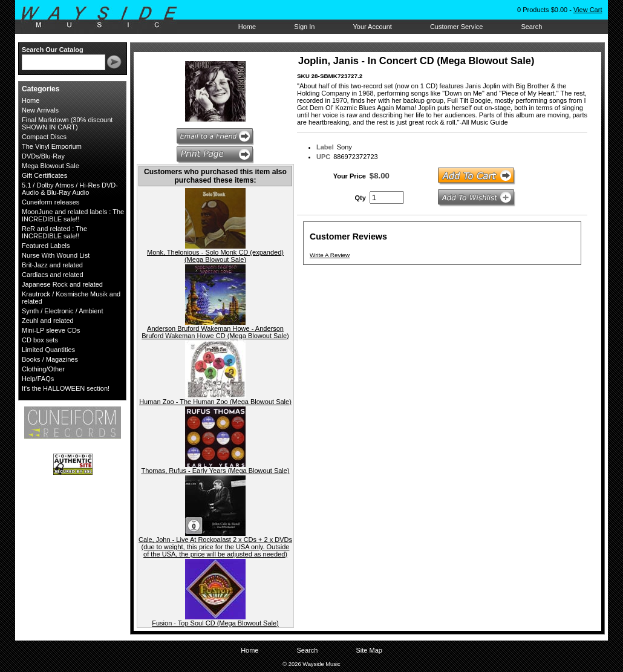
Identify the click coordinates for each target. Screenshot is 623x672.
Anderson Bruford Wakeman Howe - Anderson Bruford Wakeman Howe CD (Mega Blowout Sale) (215, 332)
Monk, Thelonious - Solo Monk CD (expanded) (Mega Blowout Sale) (215, 256)
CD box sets (40, 340)
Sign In (304, 27)
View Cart (588, 10)
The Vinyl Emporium (52, 146)
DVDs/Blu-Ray (43, 156)
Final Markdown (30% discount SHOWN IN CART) (67, 123)
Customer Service (456, 27)
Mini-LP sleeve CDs (51, 330)
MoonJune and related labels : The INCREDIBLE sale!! (73, 215)
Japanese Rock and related (62, 284)
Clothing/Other (43, 369)
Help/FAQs (38, 379)
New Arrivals (40, 110)
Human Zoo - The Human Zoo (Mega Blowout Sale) (215, 402)
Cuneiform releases (51, 202)
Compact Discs (44, 137)
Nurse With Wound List (56, 255)
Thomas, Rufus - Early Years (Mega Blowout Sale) (215, 471)
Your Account (372, 27)
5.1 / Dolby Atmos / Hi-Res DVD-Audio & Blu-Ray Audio (70, 189)
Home (247, 27)
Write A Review (330, 255)
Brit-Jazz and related (52, 265)
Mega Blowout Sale (51, 166)
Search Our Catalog (53, 50)
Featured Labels (46, 246)
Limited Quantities (48, 350)
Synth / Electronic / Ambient (63, 311)
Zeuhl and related (48, 321)
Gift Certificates (44, 175)
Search (531, 27)
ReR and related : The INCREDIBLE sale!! (54, 232)
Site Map (369, 650)
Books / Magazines (50, 359)
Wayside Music (105, 18)
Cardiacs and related (53, 275)
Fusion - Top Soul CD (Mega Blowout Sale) (215, 623)
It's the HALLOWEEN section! (66, 388)
